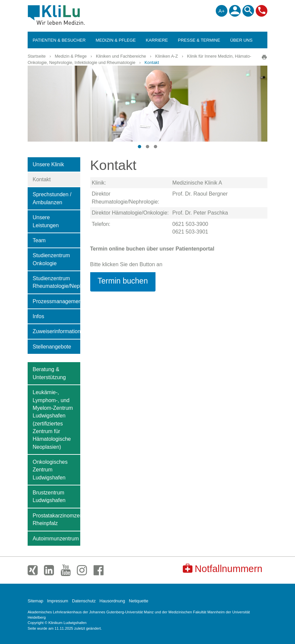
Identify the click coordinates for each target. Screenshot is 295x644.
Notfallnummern (223, 569)
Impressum (57, 601)
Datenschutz (84, 601)
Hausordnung (112, 601)
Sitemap (35, 601)
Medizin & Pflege (71, 56)
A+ (222, 11)
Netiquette (139, 601)
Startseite (37, 56)
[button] (140, 147)
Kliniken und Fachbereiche (121, 56)
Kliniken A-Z (166, 56)
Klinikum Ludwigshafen (71, 15)
